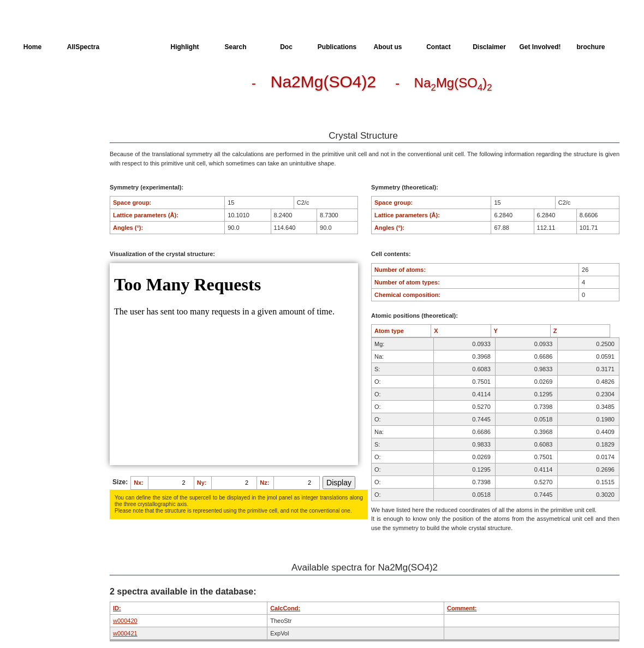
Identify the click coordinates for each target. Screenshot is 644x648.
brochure (591, 47)
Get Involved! (540, 47)
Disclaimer (489, 47)
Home (32, 47)
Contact (439, 47)
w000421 (125, 633)
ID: (117, 608)
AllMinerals (134, 47)
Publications (337, 47)
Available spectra (47, 126)
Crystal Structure (47, 85)
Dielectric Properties (51, 105)
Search (235, 47)
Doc (286, 47)
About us (388, 47)
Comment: (462, 608)
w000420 (125, 621)
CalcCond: (285, 608)
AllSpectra (83, 47)
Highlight (185, 47)
